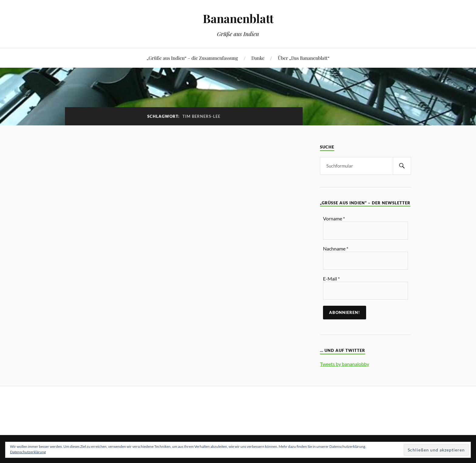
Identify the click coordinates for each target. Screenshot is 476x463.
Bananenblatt (238, 18)
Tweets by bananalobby (345, 364)
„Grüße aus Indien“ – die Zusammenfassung (192, 58)
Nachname (336, 249)
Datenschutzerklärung (28, 452)
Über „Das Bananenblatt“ (304, 58)
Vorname (334, 218)
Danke (258, 58)
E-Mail (331, 279)
